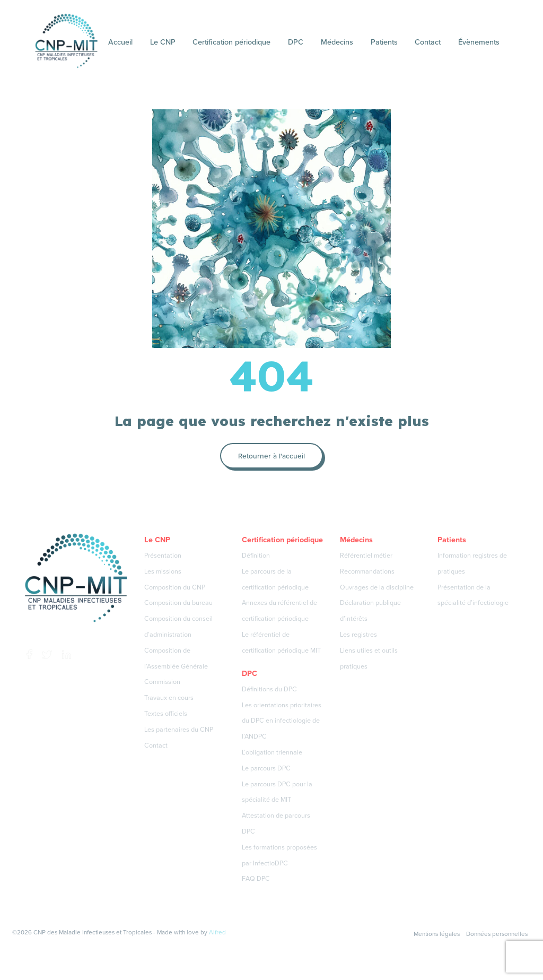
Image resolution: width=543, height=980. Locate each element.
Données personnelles (497, 934)
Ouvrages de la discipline (377, 587)
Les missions (163, 571)
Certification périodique (231, 42)
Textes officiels (166, 713)
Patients (384, 42)
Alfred (217, 932)
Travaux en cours (169, 697)
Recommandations (367, 571)
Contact (428, 42)
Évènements (479, 42)
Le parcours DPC (266, 768)
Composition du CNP (175, 587)
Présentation (163, 555)
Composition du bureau (178, 602)
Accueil (120, 42)
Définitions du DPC (269, 689)
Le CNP (163, 42)
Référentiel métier (366, 555)
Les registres (358, 634)
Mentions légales (437, 934)
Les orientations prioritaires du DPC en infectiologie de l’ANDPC (282, 721)
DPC (296, 42)
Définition (256, 555)
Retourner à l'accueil (271, 456)
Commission (162, 682)
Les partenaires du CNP (179, 729)
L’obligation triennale (272, 752)
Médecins (337, 42)
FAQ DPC (256, 878)
